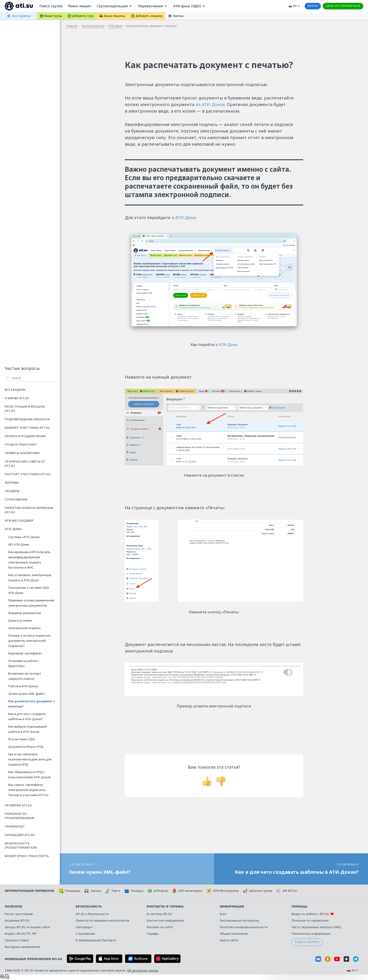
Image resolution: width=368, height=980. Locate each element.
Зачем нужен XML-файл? (27, 694)
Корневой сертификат (25, 653)
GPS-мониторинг (188, 891)
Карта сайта (229, 940)
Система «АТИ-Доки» (24, 537)
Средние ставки (17, 940)
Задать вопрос (307, 942)
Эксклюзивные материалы (240, 921)
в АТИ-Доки (184, 217)
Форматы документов (25, 613)
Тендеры (134, 891)
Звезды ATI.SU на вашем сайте (27, 927)
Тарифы (153, 934)
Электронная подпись (25, 628)
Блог (223, 914)
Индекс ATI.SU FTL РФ (20, 934)
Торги (113, 891)
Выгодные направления (22, 947)
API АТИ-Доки (19, 544)
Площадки (69, 891)
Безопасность (89, 907)
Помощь (299, 907)
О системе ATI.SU (159, 914)
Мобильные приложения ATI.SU (33, 959)
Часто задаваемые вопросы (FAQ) (316, 927)
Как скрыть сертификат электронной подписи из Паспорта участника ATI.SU (28, 790)
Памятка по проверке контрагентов (103, 921)
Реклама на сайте (160, 927)
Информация (232, 907)
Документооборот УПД (26, 747)
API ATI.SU (287, 891)
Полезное (13, 907)
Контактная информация (165, 921)
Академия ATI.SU (17, 921)
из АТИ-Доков (210, 104)
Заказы (93, 891)
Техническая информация (311, 934)
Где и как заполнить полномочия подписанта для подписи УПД (30, 759)
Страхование (85, 934)
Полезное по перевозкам (310, 921)
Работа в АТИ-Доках (23, 686)
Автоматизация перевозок (30, 891)
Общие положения (234, 934)
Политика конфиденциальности (244, 927)
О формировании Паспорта (96, 940)
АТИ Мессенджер (223, 891)
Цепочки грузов (258, 891)
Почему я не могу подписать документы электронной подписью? (29, 641)
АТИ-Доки (115, 26)
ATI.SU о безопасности (92, 914)
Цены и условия (20, 620)
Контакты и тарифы (165, 907)
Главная (72, 26)
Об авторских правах (143, 971)
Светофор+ (84, 927)
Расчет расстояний (19, 914)
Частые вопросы (93, 26)
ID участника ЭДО (22, 739)
